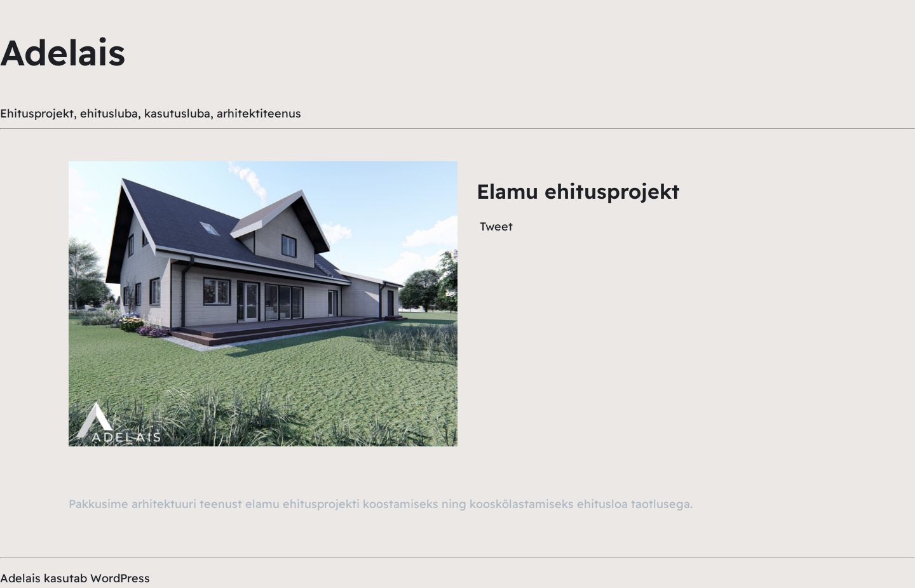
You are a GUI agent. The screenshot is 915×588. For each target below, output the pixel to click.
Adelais (63, 52)
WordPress (120, 578)
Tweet (496, 226)
